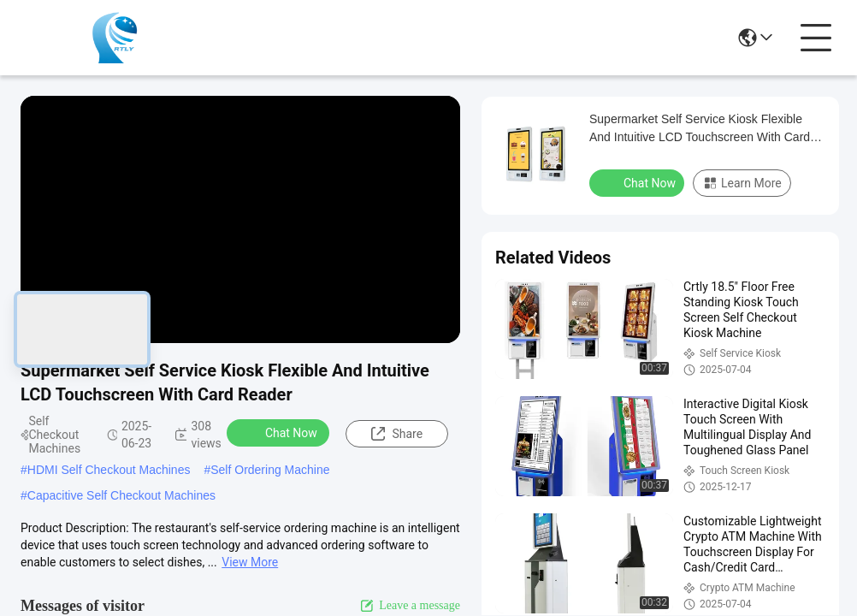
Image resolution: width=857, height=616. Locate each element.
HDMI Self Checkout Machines (109, 470)
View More (250, 562)
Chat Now (280, 432)
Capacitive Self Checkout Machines (121, 495)
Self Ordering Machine (270, 470)
